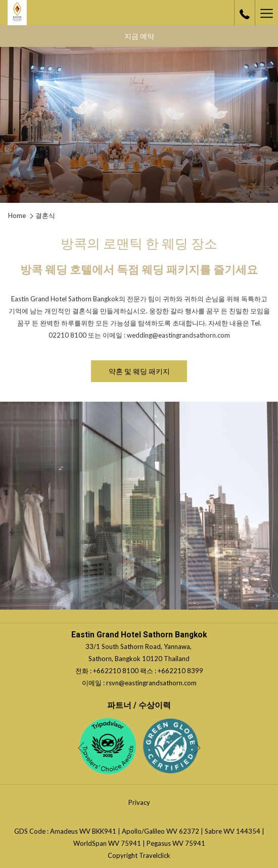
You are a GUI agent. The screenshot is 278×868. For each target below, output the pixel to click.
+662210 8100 (117, 671)
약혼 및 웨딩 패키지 (143, 374)
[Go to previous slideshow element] (81, 748)
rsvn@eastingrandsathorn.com (151, 683)
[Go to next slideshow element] (197, 748)
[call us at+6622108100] (245, 13)
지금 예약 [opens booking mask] (139, 36)
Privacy (139, 802)
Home (17, 215)
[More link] (266, 13)
